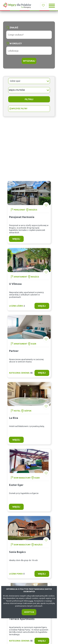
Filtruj (29, 99)
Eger (34, 346)
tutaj (31, 601)
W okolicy (16, 43)
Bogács (33, 212)
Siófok (28, 413)
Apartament (20, 279)
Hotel (17, 413)
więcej (16, 241)
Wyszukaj (29, 61)
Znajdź (14, 28)
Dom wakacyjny (22, 480)
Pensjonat (20, 212)
